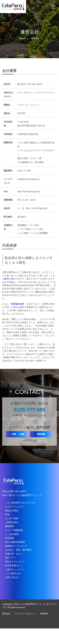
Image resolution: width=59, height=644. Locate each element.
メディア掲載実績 (14, 530)
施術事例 (10, 526)
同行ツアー (11, 558)
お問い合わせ (12, 577)
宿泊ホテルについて (15, 562)
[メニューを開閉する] (53, 7)
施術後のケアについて (16, 546)
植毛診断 (10, 538)
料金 (7, 514)
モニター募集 (12, 518)
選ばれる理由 (12, 511)
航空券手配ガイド (14, 566)
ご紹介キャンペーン (15, 569)
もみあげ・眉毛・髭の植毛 (18, 550)
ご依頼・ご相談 (17, 434)
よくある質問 (12, 534)
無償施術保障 (18, 304)
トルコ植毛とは (13, 573)
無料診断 (41, 434)
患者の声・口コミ (14, 554)
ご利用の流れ (12, 522)
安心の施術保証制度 (15, 542)
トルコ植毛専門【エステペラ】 (20, 503)
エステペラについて (15, 507)
